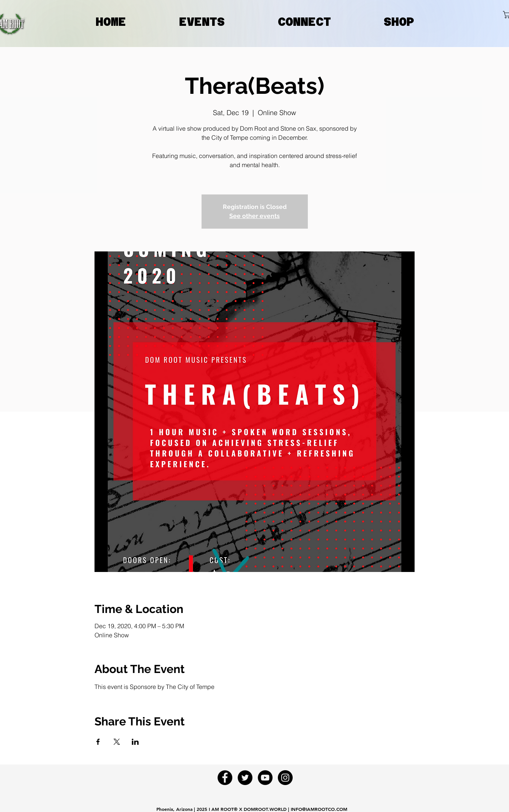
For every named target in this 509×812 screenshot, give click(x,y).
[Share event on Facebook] (98, 742)
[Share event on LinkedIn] (135, 742)
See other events (254, 216)
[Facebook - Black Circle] (225, 778)
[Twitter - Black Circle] (245, 778)
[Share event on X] (117, 742)
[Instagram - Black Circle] (285, 778)
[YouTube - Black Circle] (265, 778)
